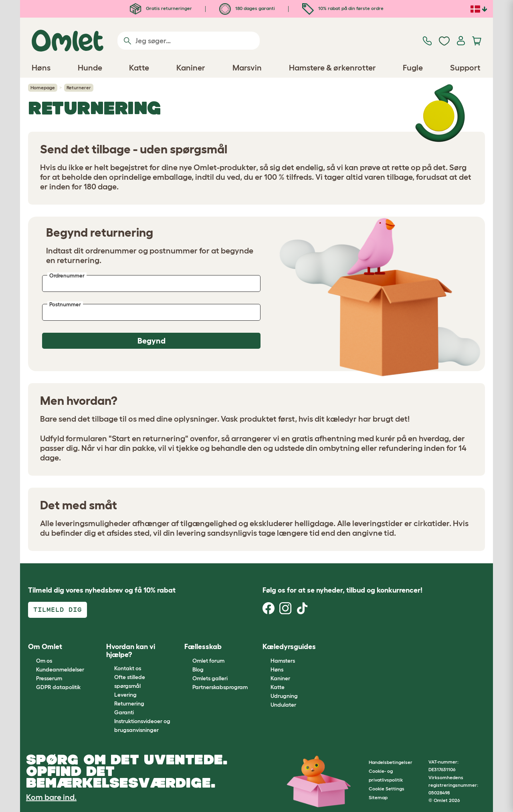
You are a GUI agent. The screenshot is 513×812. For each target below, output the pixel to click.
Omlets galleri (210, 678)
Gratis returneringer (161, 8)
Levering (125, 695)
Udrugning (284, 696)
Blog (198, 669)
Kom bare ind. (51, 797)
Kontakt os (128, 668)
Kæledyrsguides (289, 647)
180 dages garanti (247, 8)
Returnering (129, 703)
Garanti (124, 712)
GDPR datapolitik (58, 687)
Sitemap (378, 797)
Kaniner (280, 678)
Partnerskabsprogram (220, 687)
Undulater (283, 705)
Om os (44, 661)
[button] (335, 647)
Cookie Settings (387, 789)
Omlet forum (208, 661)
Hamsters (283, 661)
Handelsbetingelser (391, 762)
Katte (278, 687)
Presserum (49, 678)
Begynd (151, 341)
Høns (277, 669)
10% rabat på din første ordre (343, 8)
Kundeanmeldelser (60, 669)
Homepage (43, 87)
